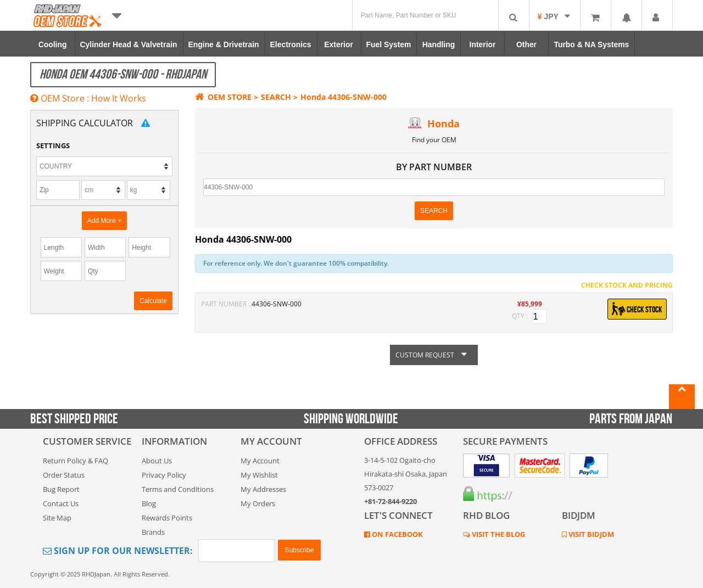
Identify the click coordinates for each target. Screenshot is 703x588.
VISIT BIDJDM (590, 534)
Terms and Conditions (178, 489)
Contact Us (61, 503)
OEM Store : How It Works (88, 98)
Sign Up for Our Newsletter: (118, 551)
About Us (157, 461)
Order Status (64, 475)
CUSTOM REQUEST (434, 355)
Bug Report (61, 489)
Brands (153, 532)
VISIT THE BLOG (498, 534)
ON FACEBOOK (397, 534)
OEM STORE (223, 97)
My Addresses (263, 489)
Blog (149, 503)
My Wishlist (259, 475)
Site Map (57, 518)
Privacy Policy (164, 475)
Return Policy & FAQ (76, 461)
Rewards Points (167, 518)
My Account (260, 461)
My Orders (258, 503)
